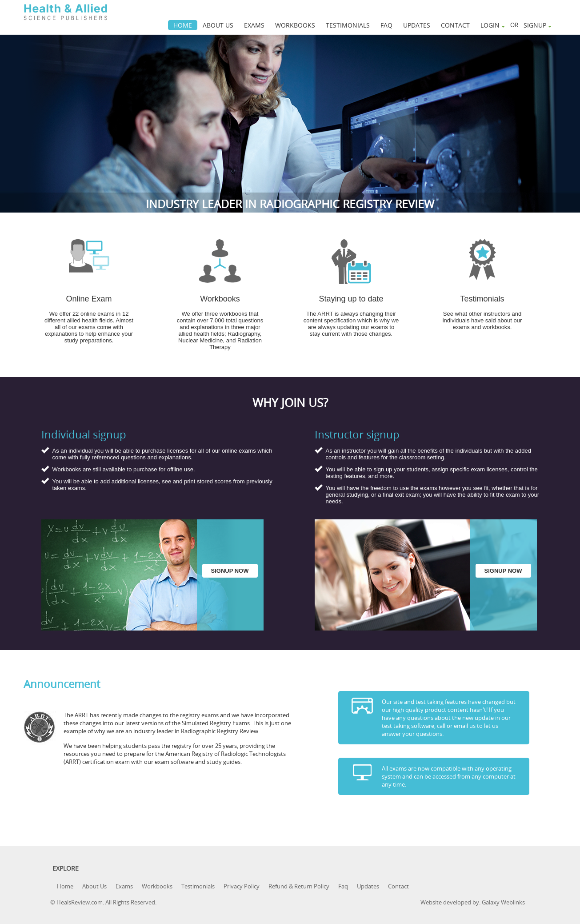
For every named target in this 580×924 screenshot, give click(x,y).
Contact (398, 886)
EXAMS (254, 25)
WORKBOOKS (295, 25)
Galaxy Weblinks (503, 902)
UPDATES (417, 25)
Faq (343, 886)
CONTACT (455, 25)
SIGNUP (538, 25)
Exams (124, 886)
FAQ (386, 25)
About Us (94, 886)
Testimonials (198, 886)
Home (65, 886)
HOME (183, 25)
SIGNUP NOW (230, 571)
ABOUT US (218, 25)
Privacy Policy (242, 886)
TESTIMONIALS (348, 25)
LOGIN (493, 25)
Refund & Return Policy (299, 886)
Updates (368, 886)
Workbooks (157, 886)
